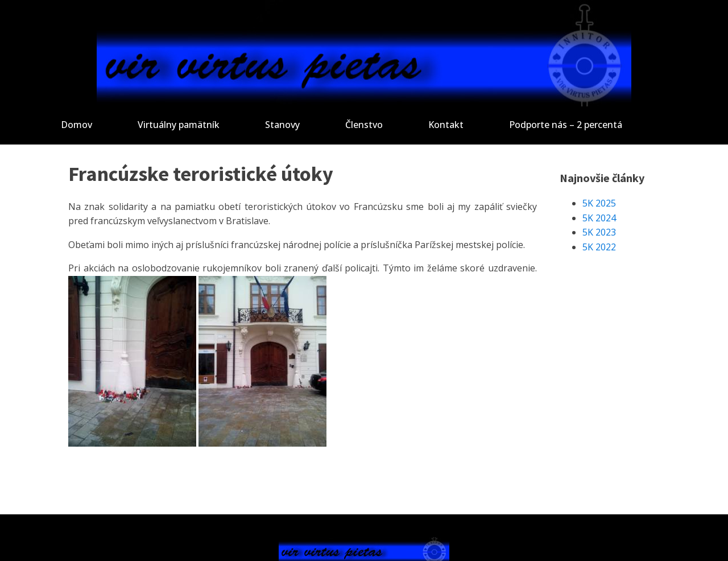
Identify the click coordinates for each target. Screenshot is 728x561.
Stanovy (282, 125)
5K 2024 (599, 218)
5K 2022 (599, 247)
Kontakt (446, 125)
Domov (76, 125)
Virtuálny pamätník (179, 125)
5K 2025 (599, 203)
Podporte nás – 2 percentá (566, 125)
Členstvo (364, 125)
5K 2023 (599, 232)
